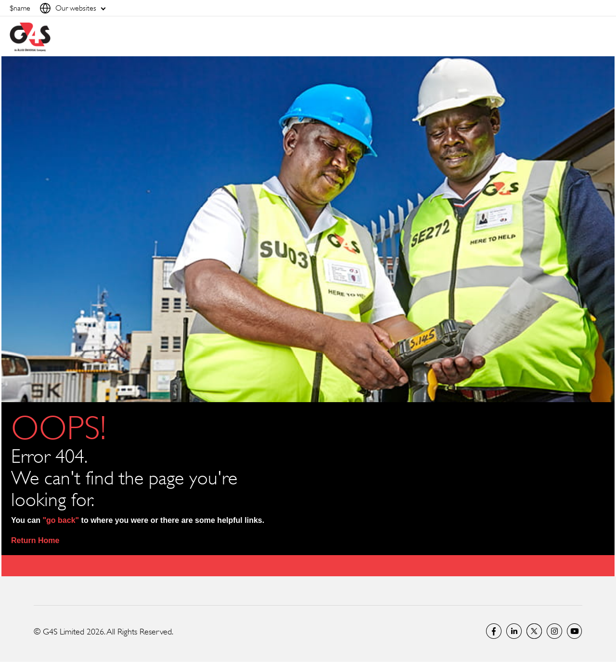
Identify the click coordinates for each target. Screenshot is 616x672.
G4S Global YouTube (575, 631)
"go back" (61, 520)
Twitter (534, 631)
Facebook (494, 631)
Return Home (35, 540)
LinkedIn (514, 631)
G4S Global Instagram (554, 631)
